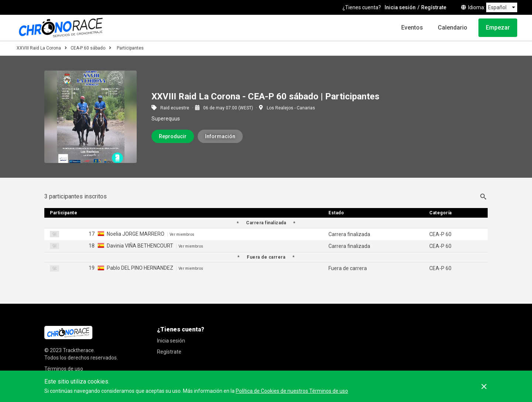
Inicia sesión (400, 7)
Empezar (498, 28)
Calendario (453, 28)
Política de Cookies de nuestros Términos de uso (292, 391)
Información (220, 136)
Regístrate (434, 7)
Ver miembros (182, 234)
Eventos (412, 28)
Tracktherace (78, 350)
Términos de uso (64, 369)
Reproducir (173, 136)
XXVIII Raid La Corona (39, 48)
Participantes (130, 48)
